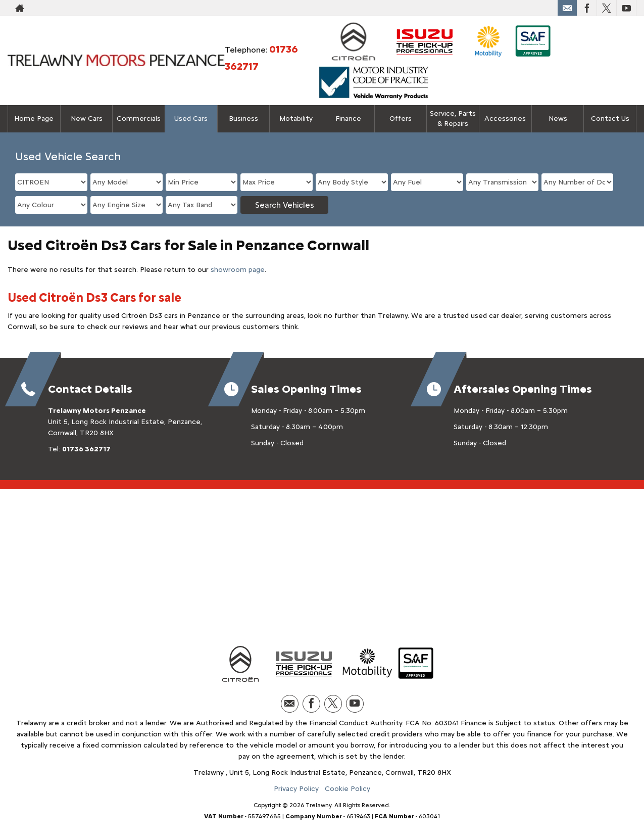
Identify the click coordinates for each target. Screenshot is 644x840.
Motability (296, 119)
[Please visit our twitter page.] (606, 8)
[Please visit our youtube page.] (626, 8)
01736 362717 (86, 449)
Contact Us (610, 119)
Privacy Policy (296, 789)
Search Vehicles (285, 205)
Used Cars (191, 119)
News (558, 119)
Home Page (34, 119)
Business (243, 119)
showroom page (238, 270)
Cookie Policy (348, 789)
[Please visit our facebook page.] (587, 8)
